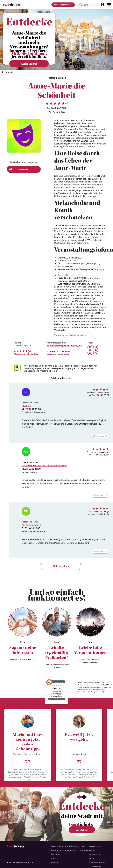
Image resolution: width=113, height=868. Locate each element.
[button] (80, 5)
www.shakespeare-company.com (59, 354)
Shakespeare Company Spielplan (83, 284)
